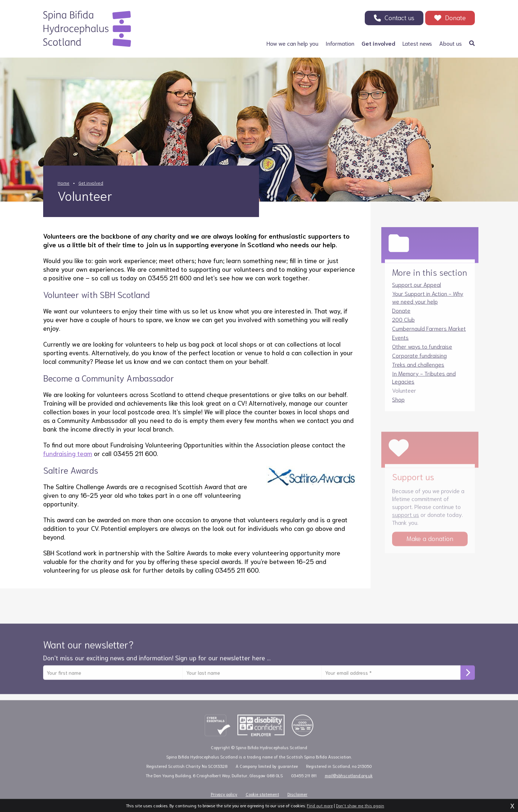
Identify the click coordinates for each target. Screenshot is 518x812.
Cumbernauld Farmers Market (429, 333)
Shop (398, 404)
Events (400, 342)
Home (63, 183)
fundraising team (68, 453)
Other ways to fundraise (422, 351)
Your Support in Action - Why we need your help (428, 303)
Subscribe (468, 678)
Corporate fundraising (419, 360)
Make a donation (430, 546)
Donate (455, 17)
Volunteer (404, 395)
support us (406, 522)
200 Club (403, 324)
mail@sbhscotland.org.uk (349, 783)
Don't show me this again (360, 805)
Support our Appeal (417, 290)
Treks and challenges (418, 369)
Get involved (91, 183)
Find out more (320, 805)
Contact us (399, 17)
